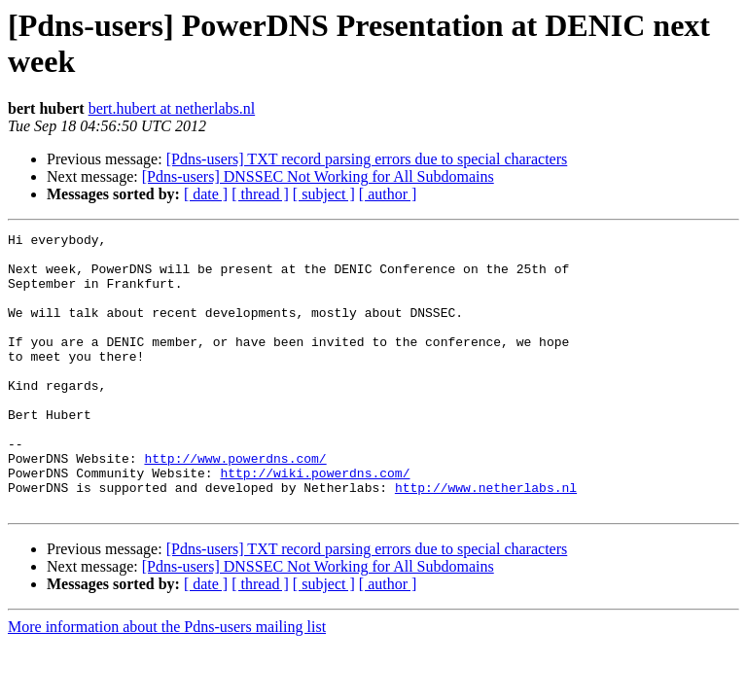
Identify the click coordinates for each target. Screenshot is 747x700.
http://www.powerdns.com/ (235, 505)
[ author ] (388, 194)
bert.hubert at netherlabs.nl (172, 108)
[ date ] (206, 194)
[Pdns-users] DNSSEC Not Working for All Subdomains (318, 176)
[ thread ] (260, 194)
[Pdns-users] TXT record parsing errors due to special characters (367, 159)
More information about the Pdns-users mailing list (167, 682)
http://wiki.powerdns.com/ (315, 522)
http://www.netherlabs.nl (486, 540)
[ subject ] (324, 194)
